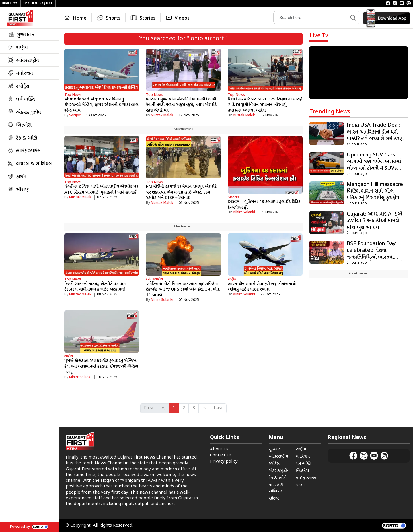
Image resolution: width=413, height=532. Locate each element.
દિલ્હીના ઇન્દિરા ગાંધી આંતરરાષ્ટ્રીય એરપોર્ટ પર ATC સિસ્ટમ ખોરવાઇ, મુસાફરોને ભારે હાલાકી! (101, 190)
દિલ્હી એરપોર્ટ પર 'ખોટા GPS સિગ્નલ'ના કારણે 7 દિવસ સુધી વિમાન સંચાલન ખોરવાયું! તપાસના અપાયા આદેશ (265, 105)
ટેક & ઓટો (278, 478)
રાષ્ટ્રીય (232, 279)
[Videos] (178, 18)
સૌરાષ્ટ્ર (274, 499)
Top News (73, 95)
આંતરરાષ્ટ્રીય (154, 279)
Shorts (233, 197)
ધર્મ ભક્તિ (304, 464)
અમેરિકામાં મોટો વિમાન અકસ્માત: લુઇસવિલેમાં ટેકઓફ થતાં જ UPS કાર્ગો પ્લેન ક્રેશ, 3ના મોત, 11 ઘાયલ (183, 290)
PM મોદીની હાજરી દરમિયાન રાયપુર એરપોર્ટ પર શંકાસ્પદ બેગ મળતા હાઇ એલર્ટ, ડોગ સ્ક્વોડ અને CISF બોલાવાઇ (181, 192)
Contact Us (221, 455)
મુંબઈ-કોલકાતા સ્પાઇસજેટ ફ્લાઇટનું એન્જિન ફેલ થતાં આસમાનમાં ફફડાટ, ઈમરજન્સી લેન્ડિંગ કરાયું (101, 367)
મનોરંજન (303, 457)
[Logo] (20, 18)
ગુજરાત (275, 449)
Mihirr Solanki (244, 212)
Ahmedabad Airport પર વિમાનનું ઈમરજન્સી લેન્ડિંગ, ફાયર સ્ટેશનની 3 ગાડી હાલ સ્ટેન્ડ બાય (101, 105)
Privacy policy (224, 462)
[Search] (311, 18)
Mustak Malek (162, 115)
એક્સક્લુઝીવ (279, 471)
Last (218, 408)
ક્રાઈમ (300, 485)
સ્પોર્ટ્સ (274, 464)
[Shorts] (109, 18)
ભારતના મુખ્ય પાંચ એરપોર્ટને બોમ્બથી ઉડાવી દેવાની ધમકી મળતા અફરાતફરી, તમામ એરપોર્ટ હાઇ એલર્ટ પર (181, 105)
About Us (219, 449)
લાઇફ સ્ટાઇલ (306, 478)
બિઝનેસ (302, 471)
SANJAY (75, 115)
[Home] (77, 18)
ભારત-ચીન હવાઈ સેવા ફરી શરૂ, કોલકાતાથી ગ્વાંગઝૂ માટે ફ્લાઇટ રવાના (262, 287)
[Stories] (143, 18)
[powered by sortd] (394, 526)
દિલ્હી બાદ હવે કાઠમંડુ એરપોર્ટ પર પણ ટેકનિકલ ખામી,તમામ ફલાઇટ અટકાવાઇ (95, 287)
